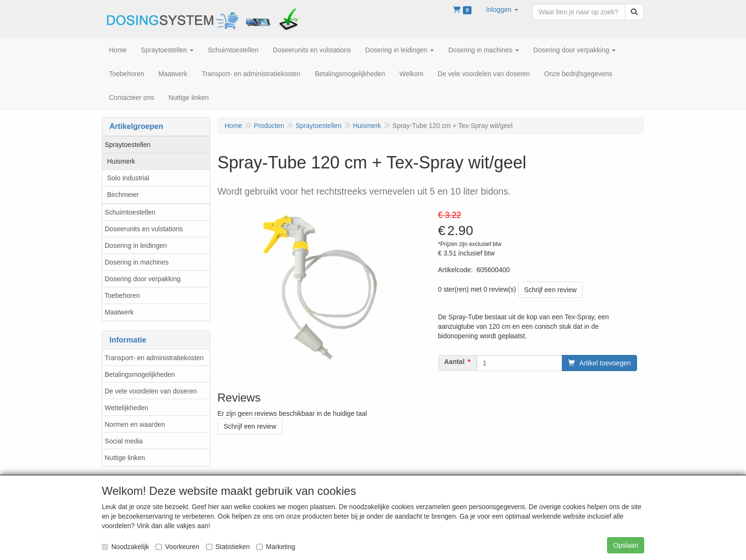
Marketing (276, 547)
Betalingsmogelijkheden (140, 374)
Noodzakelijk (125, 547)
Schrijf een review (551, 290)
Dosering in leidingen (136, 246)
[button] (502, 10)
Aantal (455, 362)
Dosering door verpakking (143, 279)
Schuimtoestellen (130, 212)
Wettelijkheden (127, 408)
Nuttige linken (125, 458)
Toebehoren (122, 295)
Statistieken (228, 547)
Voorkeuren (177, 547)
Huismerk (121, 161)
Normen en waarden (135, 424)
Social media (124, 441)
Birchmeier (123, 195)
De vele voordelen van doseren (151, 391)
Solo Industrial (128, 178)
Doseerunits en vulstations (144, 229)
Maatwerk (119, 312)
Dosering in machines (137, 262)
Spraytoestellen (128, 145)
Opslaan (626, 545)
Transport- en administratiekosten (154, 358)
